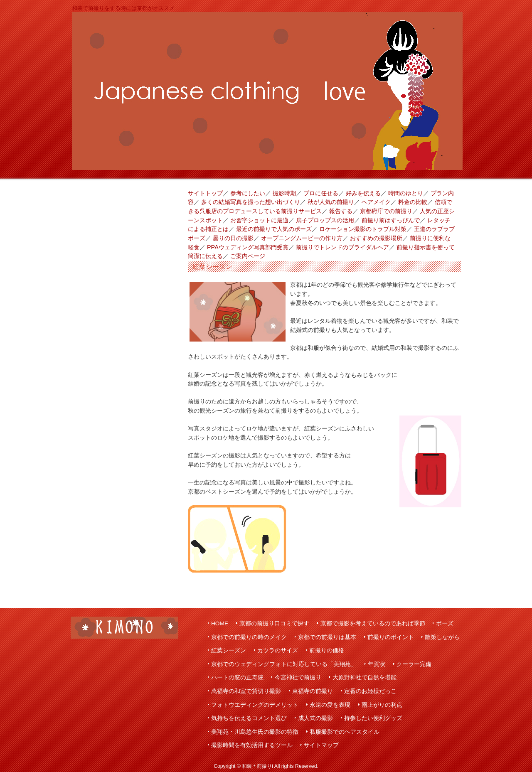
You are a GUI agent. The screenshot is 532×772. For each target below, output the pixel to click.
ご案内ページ (248, 256)
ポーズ (445, 623)
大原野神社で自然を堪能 (365, 677)
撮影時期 (284, 193)
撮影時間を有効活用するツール (252, 745)
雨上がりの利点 (382, 705)
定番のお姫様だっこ (370, 691)
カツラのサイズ (278, 650)
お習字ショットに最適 (259, 220)
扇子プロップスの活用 (325, 220)
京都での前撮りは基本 (327, 637)
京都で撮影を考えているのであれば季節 (373, 623)
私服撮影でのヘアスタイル (345, 732)
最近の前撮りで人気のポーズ (274, 229)
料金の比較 (413, 202)
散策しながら (442, 637)
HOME (220, 623)
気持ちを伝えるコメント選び (249, 718)
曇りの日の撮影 (233, 238)
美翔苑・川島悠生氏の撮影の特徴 (255, 732)
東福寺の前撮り (313, 691)
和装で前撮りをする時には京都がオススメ (123, 8)
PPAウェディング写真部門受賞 (248, 247)
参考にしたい (248, 193)
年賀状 (377, 664)
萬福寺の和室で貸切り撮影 (246, 691)
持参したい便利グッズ (373, 718)
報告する (341, 211)
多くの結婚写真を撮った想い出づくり (251, 202)
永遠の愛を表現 (330, 705)
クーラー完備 (414, 664)
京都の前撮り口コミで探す (274, 623)
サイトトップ (205, 193)
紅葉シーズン (229, 650)
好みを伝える (363, 193)
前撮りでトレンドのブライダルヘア (342, 247)
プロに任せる (321, 193)
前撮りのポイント (391, 637)
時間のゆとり (406, 193)
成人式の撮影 (315, 718)
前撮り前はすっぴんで (391, 220)
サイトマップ (321, 745)
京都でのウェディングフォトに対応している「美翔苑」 (284, 664)
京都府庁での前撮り (386, 211)
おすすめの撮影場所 (376, 238)
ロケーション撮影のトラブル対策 (363, 229)
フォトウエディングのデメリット (255, 705)
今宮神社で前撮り (298, 677)
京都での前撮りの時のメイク (249, 637)
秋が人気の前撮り (331, 202)
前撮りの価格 (327, 650)
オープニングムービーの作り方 (302, 238)
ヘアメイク (376, 202)
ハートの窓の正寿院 (237, 677)
